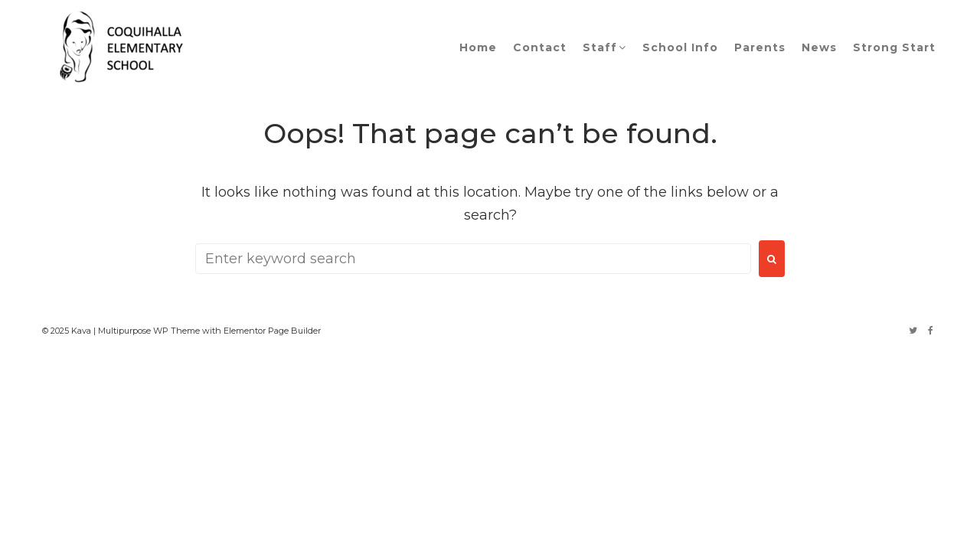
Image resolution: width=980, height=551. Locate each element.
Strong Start (894, 47)
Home (478, 47)
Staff (600, 47)
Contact (540, 47)
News (819, 47)
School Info (680, 47)
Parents (760, 47)
